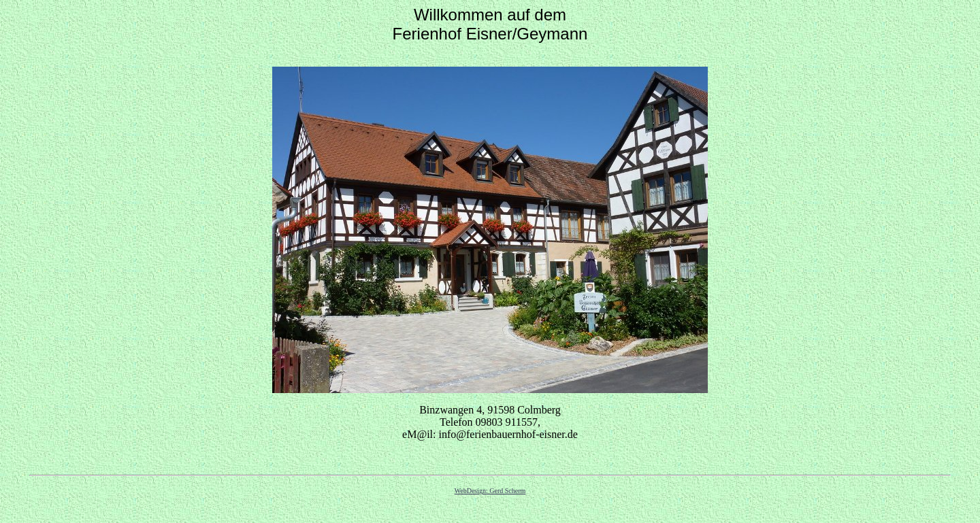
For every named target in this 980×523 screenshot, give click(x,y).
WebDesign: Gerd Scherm (490, 491)
